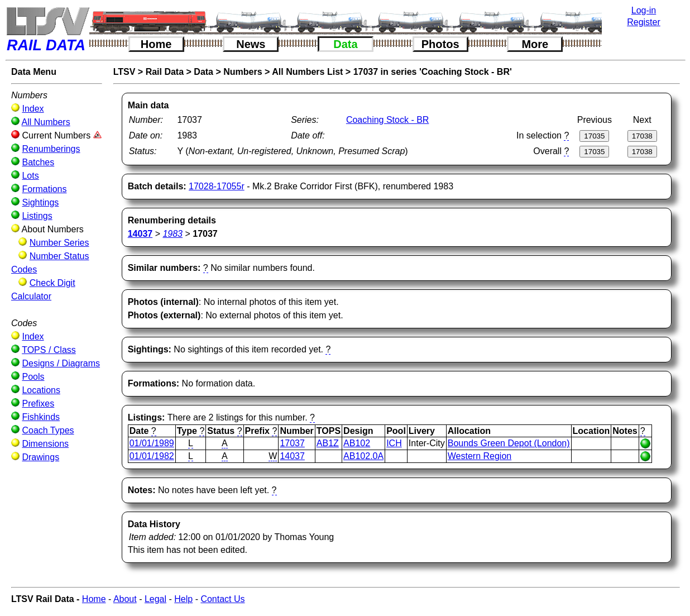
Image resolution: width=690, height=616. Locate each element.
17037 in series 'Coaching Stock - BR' (433, 72)
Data (345, 44)
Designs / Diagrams (61, 363)
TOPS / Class (49, 350)
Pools (33, 377)
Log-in (644, 10)
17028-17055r (217, 186)
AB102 (357, 443)
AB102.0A (363, 456)
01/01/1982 (152, 456)
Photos (440, 44)
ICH (394, 443)
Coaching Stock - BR (388, 120)
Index (33, 109)
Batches (38, 162)
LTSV (124, 72)
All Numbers (46, 122)
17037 (292, 443)
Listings (37, 216)
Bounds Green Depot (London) (509, 443)
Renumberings (51, 149)
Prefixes (38, 403)
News (251, 44)
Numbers (243, 72)
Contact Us (222, 599)
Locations (41, 390)
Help (183, 599)
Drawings (40, 457)
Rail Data (165, 72)
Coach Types (48, 430)
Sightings (40, 202)
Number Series (59, 243)
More (535, 44)
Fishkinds (41, 417)
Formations (44, 189)
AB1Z (328, 443)
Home (156, 44)
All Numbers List (307, 72)
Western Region (480, 456)
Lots (30, 176)
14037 (292, 456)
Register (644, 22)
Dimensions (45, 444)
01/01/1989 (152, 443)
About (125, 599)
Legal (155, 599)
